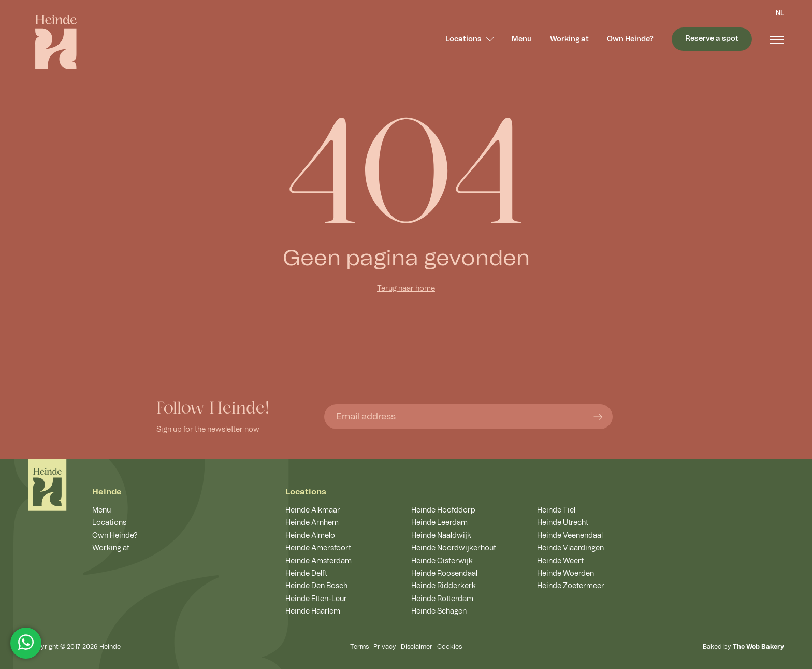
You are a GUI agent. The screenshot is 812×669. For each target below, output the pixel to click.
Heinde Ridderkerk (444, 586)
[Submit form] (598, 416)
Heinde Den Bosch (316, 586)
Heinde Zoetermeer (571, 586)
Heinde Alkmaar (313, 510)
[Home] (47, 485)
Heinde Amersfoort (318, 548)
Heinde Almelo (310, 536)
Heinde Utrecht (563, 523)
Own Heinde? (630, 39)
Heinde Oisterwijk (442, 561)
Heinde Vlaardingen (570, 548)
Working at (569, 39)
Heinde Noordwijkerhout (454, 548)
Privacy (385, 647)
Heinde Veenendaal (570, 536)
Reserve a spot (712, 39)
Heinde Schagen (439, 611)
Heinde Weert (560, 561)
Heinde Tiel (556, 510)
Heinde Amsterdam (318, 561)
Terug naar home (406, 289)
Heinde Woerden (565, 574)
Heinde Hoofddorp (443, 510)
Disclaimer (417, 647)
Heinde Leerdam (439, 523)
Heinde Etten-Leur (316, 599)
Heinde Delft (306, 574)
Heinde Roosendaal (444, 574)
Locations (470, 39)
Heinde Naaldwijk (441, 536)
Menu (522, 39)
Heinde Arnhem (312, 523)
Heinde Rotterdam (442, 599)
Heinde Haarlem (313, 611)
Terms (359, 647)
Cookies (450, 647)
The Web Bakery (758, 647)
